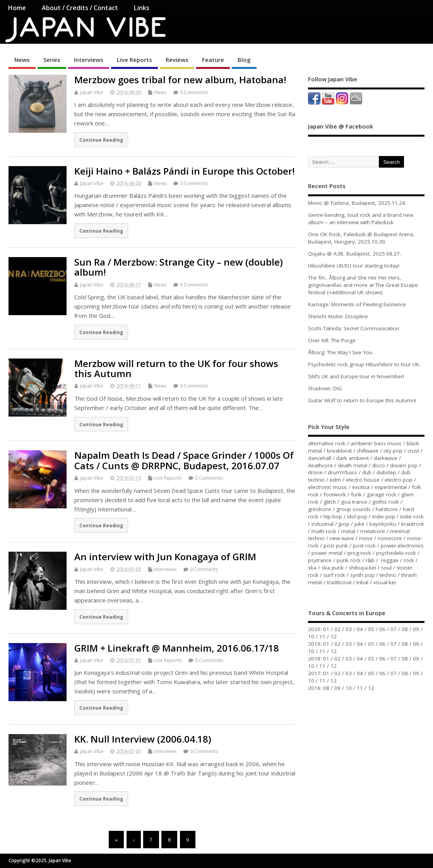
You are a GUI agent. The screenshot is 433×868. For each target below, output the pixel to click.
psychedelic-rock (396, 553)
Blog (244, 60)
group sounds (353, 509)
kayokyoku (383, 524)
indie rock (412, 516)
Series (52, 60)
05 (371, 629)
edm (335, 480)
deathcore (320, 465)
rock (409, 560)
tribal (362, 582)
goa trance (354, 502)
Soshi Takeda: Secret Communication (354, 328)
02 (337, 629)
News (22, 60)
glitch (330, 502)
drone (315, 472)
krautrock (413, 524)
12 (334, 636)
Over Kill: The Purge (332, 340)
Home (17, 8)
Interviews (89, 60)
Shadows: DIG (325, 388)
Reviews (177, 60)
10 (311, 636)
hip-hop (333, 516)
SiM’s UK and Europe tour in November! (356, 376)
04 (360, 629)
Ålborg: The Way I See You (340, 352)
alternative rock (327, 443)
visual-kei (385, 582)
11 (322, 636)
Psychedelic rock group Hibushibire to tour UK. (364, 364)
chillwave (368, 451)
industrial (323, 524)
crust (413, 451)
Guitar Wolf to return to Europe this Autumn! (362, 400)
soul (386, 568)
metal (348, 531)
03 (349, 629)
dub (367, 472)
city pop (393, 451)
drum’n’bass (342, 472)
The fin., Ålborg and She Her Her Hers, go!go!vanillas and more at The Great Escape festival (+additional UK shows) (363, 285)
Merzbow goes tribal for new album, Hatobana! (180, 80)
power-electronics (402, 546)
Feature (213, 60)
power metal (327, 553)
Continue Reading (101, 140)
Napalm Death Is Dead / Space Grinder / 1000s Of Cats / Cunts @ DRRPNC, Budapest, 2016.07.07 (184, 460)
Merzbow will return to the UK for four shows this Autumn (176, 368)
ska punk (333, 568)
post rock (364, 546)
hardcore (387, 509)
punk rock (349, 560)
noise (366, 538)
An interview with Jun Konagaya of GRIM (165, 557)
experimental (391, 487)
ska (312, 568)
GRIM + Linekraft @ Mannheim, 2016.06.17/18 (177, 648)
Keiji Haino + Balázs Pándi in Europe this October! (185, 171)
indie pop (384, 516)
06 (382, 629)
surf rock (334, 575)
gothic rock (386, 502)
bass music (388, 443)
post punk (336, 546)
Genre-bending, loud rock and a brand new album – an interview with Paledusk (361, 219)
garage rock (382, 494)
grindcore (320, 509)
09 (416, 629)
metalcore (373, 531)
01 (326, 629)
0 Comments (194, 92)
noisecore (390, 538)
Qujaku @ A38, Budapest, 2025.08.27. (354, 254)
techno (388, 575)
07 (394, 629)
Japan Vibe (92, 92)
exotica (361, 487)
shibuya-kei (362, 568)
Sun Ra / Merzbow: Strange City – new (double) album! (179, 267)
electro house (363, 480)
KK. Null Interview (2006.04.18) (143, 739)
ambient (361, 443)
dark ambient (353, 458)
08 (405, 629)
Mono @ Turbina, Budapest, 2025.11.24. (357, 203)
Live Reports (134, 60)
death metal (353, 465)
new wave (342, 538)
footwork (335, 494)
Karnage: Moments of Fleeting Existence (357, 304)
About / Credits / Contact (80, 8)
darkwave (386, 458)
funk (356, 494)
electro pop (399, 480)
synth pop (362, 575)
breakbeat (339, 451)
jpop (344, 524)
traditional (339, 582)
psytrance (320, 560)
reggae (390, 560)
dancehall (320, 458)
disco (379, 465)
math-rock (324, 531)
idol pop (357, 516)
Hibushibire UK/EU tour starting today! (354, 266)
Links (141, 8)
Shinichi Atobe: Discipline (338, 316)
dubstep (386, 472)
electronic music (328, 487)
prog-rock (359, 553)
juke (359, 524)
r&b (370, 560)
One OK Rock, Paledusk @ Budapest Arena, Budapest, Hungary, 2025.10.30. (361, 238)
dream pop (404, 465)
